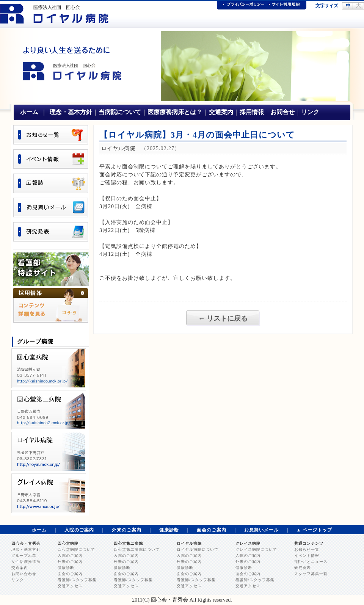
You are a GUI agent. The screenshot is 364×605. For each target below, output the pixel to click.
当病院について (120, 112)
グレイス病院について (256, 549)
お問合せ (282, 112)
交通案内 (221, 112)
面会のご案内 (212, 530)
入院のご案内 (79, 530)
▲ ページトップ (315, 530)
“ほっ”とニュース (311, 562)
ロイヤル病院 (189, 543)
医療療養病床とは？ (175, 112)
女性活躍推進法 (26, 562)
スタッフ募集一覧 (311, 574)
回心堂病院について (76, 549)
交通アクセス (70, 586)
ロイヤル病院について (198, 549)
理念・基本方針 (71, 112)
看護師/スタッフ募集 (77, 580)
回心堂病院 (68, 543)
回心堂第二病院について (137, 549)
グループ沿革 (24, 556)
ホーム (29, 112)
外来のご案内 (127, 530)
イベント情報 (307, 556)
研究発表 (303, 568)
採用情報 (252, 112)
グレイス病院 (248, 543)
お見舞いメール (261, 530)
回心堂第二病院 (128, 543)
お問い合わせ (24, 574)
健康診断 (169, 530)
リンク (310, 112)
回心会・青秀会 (26, 543)
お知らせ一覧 (307, 549)
